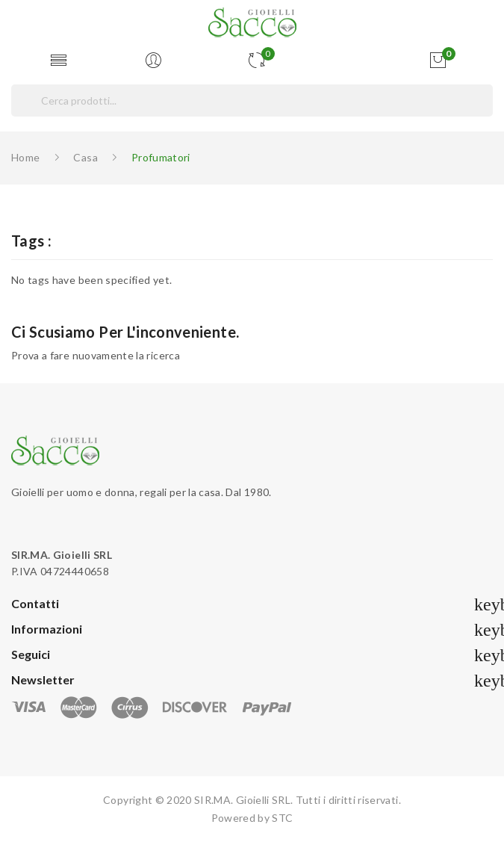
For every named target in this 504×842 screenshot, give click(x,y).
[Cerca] (252, 100)
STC (282, 818)
